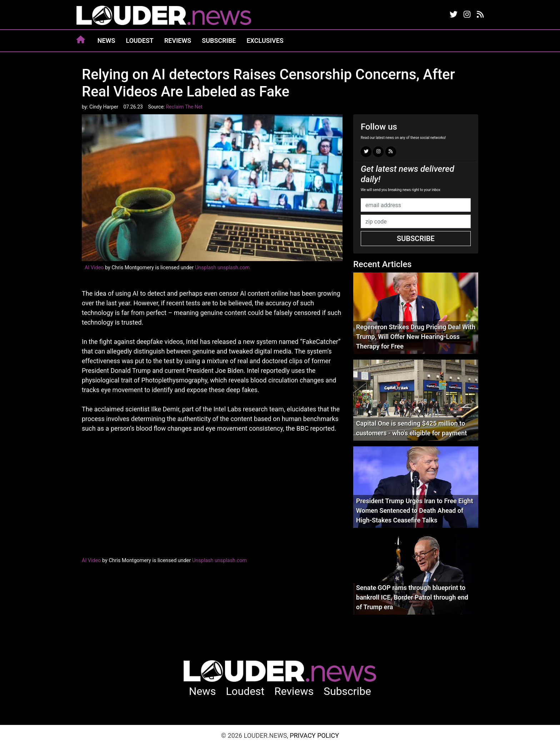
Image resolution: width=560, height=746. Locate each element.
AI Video (94, 268)
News (106, 41)
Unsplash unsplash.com (222, 268)
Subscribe (219, 41)
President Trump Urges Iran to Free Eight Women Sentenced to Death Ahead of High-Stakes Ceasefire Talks (414, 510)
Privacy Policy (314, 735)
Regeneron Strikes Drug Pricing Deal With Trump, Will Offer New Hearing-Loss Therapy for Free (416, 337)
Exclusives (265, 41)
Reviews (178, 41)
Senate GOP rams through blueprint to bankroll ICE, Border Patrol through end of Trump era (412, 597)
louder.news (164, 16)
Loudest (140, 41)
